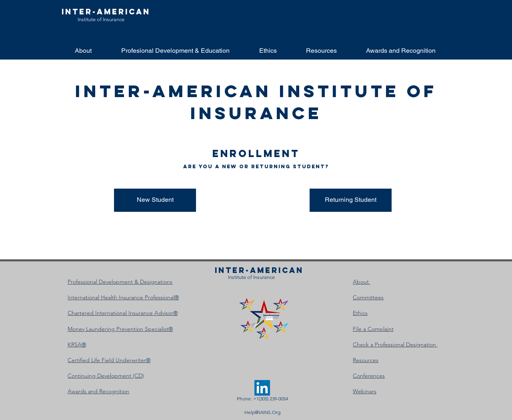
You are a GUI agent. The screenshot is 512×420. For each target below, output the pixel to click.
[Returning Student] (351, 200)
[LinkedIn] (262, 388)
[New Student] (155, 200)
